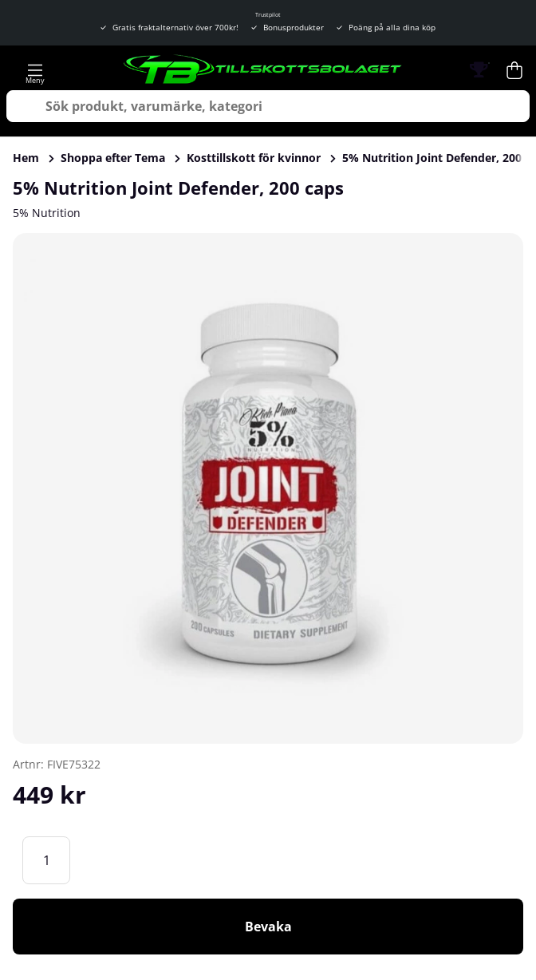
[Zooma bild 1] (268, 488)
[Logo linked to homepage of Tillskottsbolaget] (263, 70)
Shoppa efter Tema (113, 158)
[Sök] (268, 106)
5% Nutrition (47, 213)
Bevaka (268, 927)
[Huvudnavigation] (35, 70)
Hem (26, 158)
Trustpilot (268, 15)
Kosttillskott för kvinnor (254, 158)
